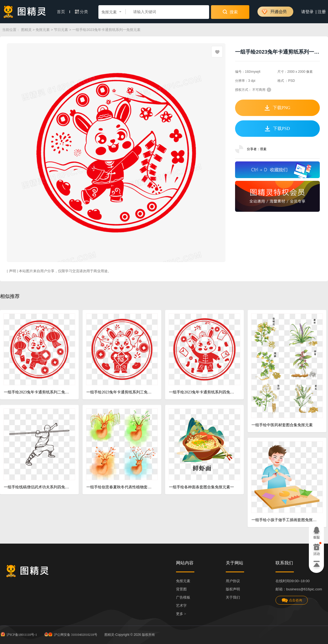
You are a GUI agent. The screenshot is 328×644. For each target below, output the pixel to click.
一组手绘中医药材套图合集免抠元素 (282, 425)
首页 (63, 12)
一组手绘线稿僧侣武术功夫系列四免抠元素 (37, 487)
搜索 (230, 12)
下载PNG (277, 108)
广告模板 (183, 597)
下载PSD (277, 129)
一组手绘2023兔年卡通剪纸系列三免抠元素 (120, 392)
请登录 (307, 12)
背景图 (181, 589)
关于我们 (233, 597)
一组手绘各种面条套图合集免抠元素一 (201, 487)
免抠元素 (43, 30)
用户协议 (233, 581)
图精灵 (26, 30)
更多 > (181, 614)
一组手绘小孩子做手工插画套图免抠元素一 (285, 520)
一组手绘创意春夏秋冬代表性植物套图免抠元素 (120, 487)
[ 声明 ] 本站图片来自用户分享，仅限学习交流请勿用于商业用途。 (59, 271)
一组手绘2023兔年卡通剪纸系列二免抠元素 (37, 392)
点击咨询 (292, 600)
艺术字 (181, 606)
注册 (322, 12)
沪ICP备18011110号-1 (18, 634)
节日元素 (61, 30)
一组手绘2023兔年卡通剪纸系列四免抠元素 (202, 392)
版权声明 (233, 589)
